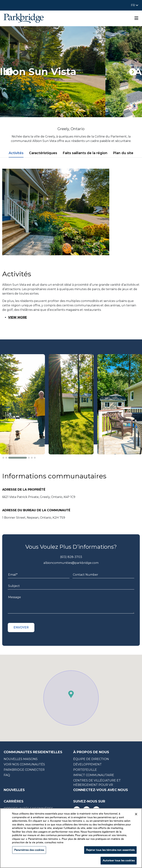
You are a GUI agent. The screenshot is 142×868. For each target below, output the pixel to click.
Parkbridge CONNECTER (24, 770)
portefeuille (85, 770)
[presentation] (9, 72)
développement (87, 764)
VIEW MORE (17, 317)
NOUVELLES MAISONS (21, 759)
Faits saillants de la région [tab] (85, 153)
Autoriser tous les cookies (119, 860)
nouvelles (14, 790)
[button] (3, 458)
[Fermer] (136, 814)
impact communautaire (94, 775)
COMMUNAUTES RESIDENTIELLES (33, 752)
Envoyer (21, 627)
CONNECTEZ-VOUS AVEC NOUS (101, 790)
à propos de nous (91, 752)
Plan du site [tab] (123, 153)
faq (7, 775)
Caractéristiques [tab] (43, 153)
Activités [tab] (16, 153)
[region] (71, 838)
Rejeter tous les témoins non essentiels (110, 850)
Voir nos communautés (24, 764)
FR (133, 5)
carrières (14, 801)
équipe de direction (91, 759)
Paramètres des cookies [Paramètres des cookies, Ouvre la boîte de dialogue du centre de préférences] (29, 850)
